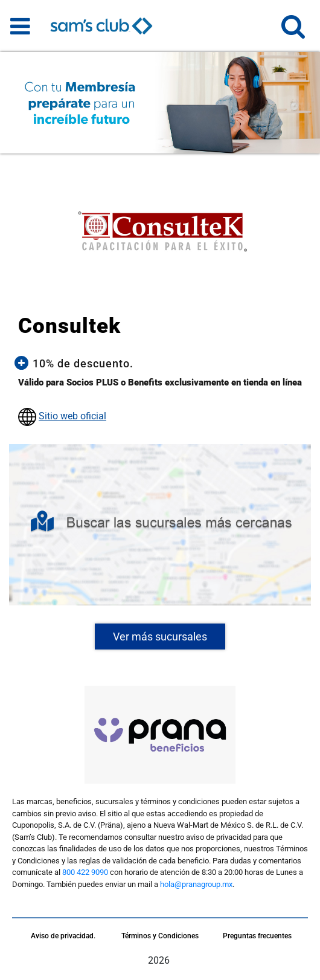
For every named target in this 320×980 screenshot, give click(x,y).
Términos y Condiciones (160, 936)
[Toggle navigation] (20, 26)
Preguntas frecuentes (257, 936)
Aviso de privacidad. (63, 936)
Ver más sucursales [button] (160, 637)
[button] (293, 32)
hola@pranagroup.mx (196, 884)
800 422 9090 (85, 872)
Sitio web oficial (72, 416)
